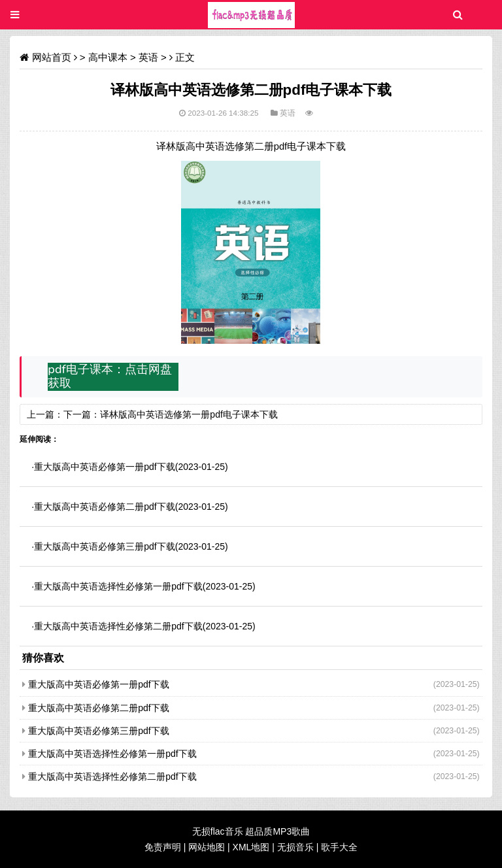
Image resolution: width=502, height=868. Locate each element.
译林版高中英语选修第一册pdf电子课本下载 (189, 414)
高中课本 (108, 57)
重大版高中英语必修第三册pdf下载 (104, 546)
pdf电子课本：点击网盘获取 (109, 376)
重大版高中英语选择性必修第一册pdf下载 (118, 586)
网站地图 (207, 847)
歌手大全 (339, 847)
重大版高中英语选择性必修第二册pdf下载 (118, 626)
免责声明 (163, 847)
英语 (148, 57)
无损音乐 (295, 847)
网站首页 (52, 57)
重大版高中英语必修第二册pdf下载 (104, 507)
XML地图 (251, 847)
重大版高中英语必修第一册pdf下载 (104, 467)
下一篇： (82, 414)
